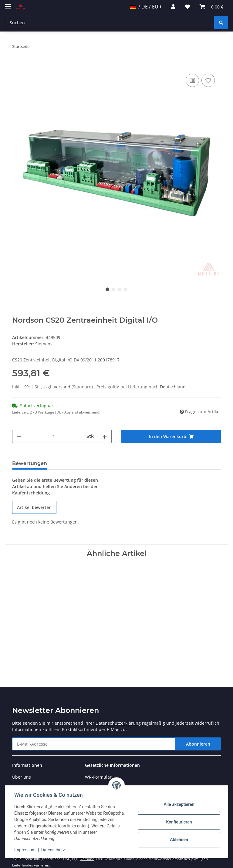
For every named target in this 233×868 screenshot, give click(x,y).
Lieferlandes (23, 865)
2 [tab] (113, 289)
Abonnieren (198, 744)
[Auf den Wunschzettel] (208, 80)
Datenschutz (54, 850)
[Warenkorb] (211, 7)
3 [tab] (120, 289)
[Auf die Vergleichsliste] (192, 80)
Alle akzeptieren (178, 804)
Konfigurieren (178, 822)
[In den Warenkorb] (17, 65)
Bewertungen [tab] (30, 463)
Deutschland (173, 387)
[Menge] (54, 436)
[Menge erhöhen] (105, 436)
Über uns (22, 777)
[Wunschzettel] (187, 7)
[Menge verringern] (19, 436)
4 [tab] (126, 289)
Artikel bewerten (34, 507)
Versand (63, 387)
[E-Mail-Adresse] (94, 744)
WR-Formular (98, 777)
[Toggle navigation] (8, 4)
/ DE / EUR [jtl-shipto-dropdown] (146, 7)
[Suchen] (110, 23)
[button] (173, 7)
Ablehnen (178, 840)
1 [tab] (107, 289)
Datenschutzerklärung (118, 723)
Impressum (25, 850)
